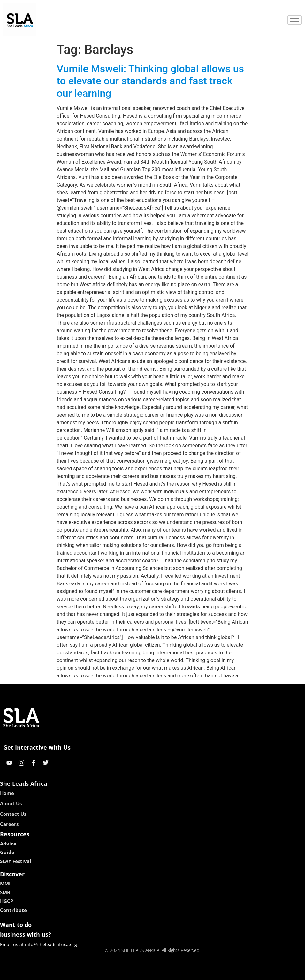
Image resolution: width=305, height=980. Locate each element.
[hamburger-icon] (295, 20)
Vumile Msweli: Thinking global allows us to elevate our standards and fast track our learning (151, 81)
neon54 (194, 973)
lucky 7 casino (168, 973)
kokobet (112, 973)
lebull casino (136, 973)
